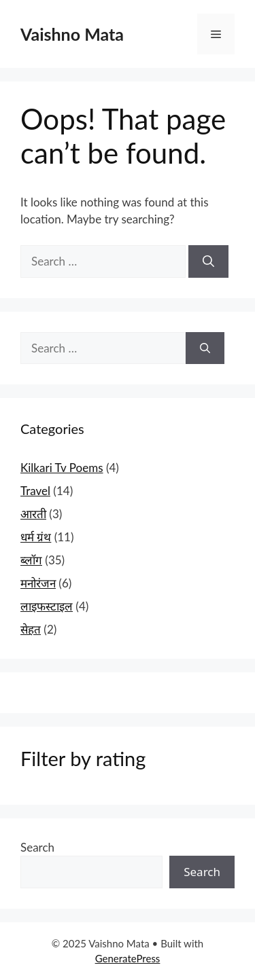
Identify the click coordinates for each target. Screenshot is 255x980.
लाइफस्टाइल (47, 606)
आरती (33, 514)
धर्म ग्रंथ (36, 537)
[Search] (208, 261)
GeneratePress (128, 958)
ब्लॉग (31, 560)
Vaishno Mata (72, 34)
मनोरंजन (38, 583)
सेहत (31, 629)
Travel (35, 491)
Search (37, 847)
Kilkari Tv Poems (62, 468)
